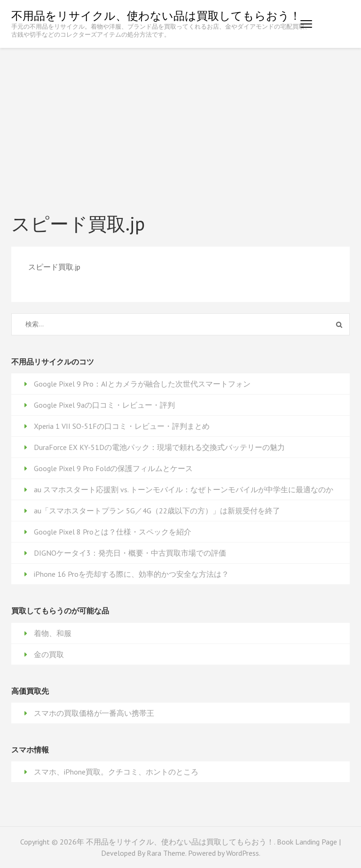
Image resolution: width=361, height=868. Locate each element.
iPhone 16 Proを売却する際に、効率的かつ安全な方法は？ (131, 574)
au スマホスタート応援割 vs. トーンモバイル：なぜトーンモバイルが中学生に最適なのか (184, 489)
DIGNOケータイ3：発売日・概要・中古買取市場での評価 (130, 553)
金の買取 (49, 654)
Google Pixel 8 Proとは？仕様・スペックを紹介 (113, 532)
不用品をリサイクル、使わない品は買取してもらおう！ (156, 16)
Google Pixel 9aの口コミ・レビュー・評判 (104, 405)
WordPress (243, 853)
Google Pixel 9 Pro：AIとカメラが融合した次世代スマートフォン (142, 384)
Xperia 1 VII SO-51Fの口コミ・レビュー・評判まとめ (122, 426)
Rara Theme (166, 853)
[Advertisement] (180, 118)
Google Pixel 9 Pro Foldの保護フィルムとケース (113, 468)
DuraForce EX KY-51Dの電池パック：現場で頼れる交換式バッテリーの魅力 (159, 447)
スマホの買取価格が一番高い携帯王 (94, 713)
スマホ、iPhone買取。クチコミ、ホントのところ (116, 772)
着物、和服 (53, 633)
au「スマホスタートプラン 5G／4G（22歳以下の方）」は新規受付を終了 (157, 511)
